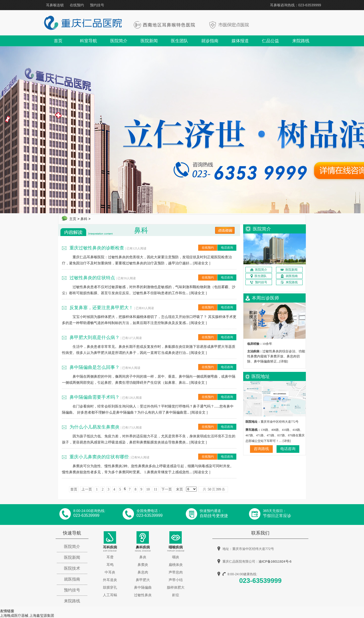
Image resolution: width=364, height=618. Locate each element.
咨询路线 (261, 449)
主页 (73, 219)
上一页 (87, 489)
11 (156, 489)
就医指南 (72, 579)
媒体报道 (240, 41)
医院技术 (72, 568)
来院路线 (301, 41)
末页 (179, 489)
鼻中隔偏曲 (143, 587)
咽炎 (176, 557)
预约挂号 (97, 5)
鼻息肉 (143, 572)
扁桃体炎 (176, 565)
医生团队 (179, 41)
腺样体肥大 (176, 587)
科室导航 (88, 41)
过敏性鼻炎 (143, 595)
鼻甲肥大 (143, 580)
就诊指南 (210, 41)
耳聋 (110, 557)
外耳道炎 (110, 580)
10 (148, 489)
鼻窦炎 (143, 565)
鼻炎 (143, 557)
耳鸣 (110, 565)
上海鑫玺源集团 (42, 615)
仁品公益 (270, 41)
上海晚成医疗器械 (14, 615)
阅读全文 (201, 263)
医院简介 (119, 41)
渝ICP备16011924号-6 (275, 561)
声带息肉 (176, 572)
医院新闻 (149, 41)
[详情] (287, 441)
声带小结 (176, 580)
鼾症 (176, 595)
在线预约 (77, 5)
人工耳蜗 (110, 595)
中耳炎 (110, 572)
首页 (58, 41)
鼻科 (84, 219)
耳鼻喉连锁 (55, 5)
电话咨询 (227, 248)
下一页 (167, 489)
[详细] (284, 361)
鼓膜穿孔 (110, 587)
